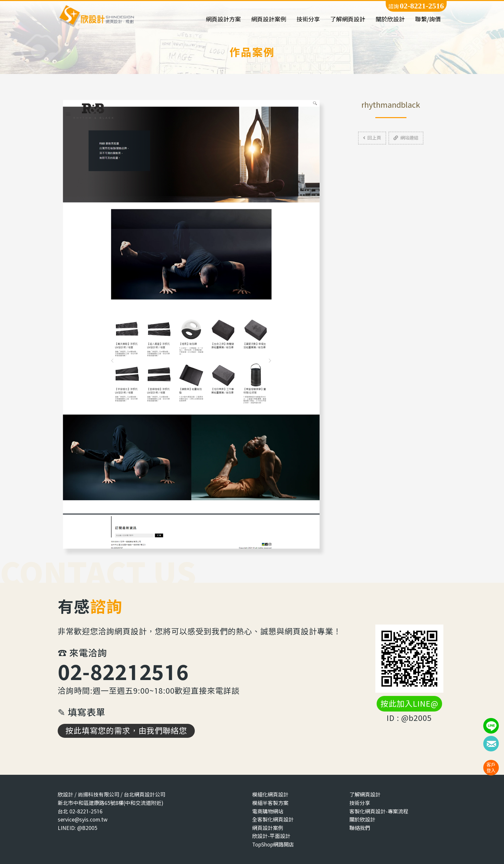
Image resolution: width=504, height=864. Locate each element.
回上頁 (372, 138)
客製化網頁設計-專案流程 (379, 811)
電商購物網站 (268, 811)
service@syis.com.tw (83, 819)
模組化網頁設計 (270, 794)
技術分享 (308, 19)
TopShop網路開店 (273, 844)
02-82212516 (123, 672)
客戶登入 (491, 767)
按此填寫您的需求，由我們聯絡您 (126, 731)
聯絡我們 (360, 828)
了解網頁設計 (348, 19)
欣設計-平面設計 (271, 836)
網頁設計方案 (223, 19)
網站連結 (406, 138)
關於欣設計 (390, 19)
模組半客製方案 (270, 803)
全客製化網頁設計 (273, 819)
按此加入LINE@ (409, 704)
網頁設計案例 (269, 19)
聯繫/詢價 (428, 19)
